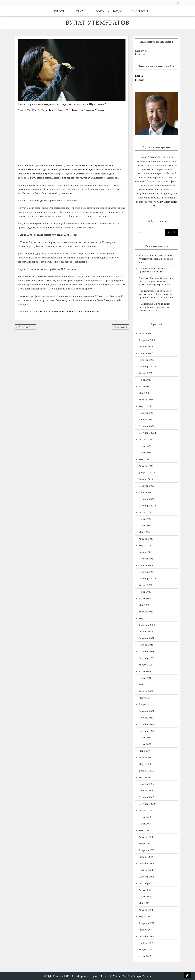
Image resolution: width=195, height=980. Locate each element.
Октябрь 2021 (146, 651)
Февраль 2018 (147, 923)
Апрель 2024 (146, 466)
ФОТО (100, 11)
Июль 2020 (145, 738)
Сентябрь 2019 (147, 804)
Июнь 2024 (145, 453)
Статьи (81, 11)
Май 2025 (144, 393)
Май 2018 (144, 903)
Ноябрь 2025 (146, 353)
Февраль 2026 (147, 340)
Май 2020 (144, 751)
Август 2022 (146, 585)
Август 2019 (145, 810)
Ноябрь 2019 (146, 791)
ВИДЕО (118, 11)
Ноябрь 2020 (146, 718)
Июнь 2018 (145, 897)
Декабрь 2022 (147, 559)
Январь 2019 (146, 857)
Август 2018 (145, 890)
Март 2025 (145, 406)
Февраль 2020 (147, 771)
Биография (140, 11)
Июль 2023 (145, 519)
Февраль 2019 (147, 850)
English (139, 76)
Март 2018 (145, 916)
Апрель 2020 (146, 757)
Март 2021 (145, 698)
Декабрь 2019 (146, 784)
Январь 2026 (146, 347)
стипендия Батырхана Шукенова (89, 110)
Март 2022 (145, 618)
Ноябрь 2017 (146, 943)
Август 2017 (145, 950)
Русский (140, 54)
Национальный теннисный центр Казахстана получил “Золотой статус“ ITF (155, 307)
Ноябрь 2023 (146, 492)
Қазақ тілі (141, 51)
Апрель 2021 (146, 691)
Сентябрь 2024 (147, 433)
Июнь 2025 (145, 386)
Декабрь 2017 (146, 936)
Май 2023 (144, 532)
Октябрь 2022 (147, 572)
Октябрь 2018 (146, 877)
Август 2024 (146, 439)
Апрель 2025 (146, 400)
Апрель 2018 (146, 910)
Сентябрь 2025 (147, 367)
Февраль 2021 (147, 704)
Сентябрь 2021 (147, 658)
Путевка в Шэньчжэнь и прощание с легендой (153, 270)
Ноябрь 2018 (146, 870)
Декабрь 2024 (147, 413)
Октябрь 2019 (146, 797)
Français (140, 80)
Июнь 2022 (145, 598)
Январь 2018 (146, 930)
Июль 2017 (145, 956)
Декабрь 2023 (147, 486)
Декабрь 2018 (146, 863)
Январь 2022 (146, 632)
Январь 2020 (146, 777)
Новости (60, 11)
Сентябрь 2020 (147, 731)
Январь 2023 (146, 552)
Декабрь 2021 (146, 638)
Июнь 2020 (145, 744)
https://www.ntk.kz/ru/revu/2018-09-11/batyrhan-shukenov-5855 (64, 312)
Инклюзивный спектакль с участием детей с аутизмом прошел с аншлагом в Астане (156, 294)
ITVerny (44, 110)
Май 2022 (144, 605)
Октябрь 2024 (147, 426)
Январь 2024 (146, 479)
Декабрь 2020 (147, 711)
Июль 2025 (145, 380)
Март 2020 (145, 764)
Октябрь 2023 (147, 499)
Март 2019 (145, 844)
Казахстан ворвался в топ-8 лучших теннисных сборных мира (156, 259)
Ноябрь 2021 (146, 645)
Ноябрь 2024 (146, 420)
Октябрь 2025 (147, 360)
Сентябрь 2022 (147, 579)
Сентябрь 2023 (147, 506)
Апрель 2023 (146, 539)
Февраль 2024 (147, 473)
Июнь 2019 (145, 824)
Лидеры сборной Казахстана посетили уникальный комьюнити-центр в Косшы (156, 281)
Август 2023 (146, 512)
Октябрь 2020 (147, 724)
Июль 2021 (145, 671)
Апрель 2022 (146, 612)
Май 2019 (144, 830)
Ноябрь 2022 (146, 565)
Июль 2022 (145, 592)
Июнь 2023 (145, 526)
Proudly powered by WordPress (90, 976)
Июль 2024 (145, 446)
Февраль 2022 (147, 625)
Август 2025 (146, 373)
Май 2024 (144, 459)
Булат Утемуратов (98, 22)
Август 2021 (145, 665)
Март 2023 (145, 545)
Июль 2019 (145, 817)
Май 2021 (144, 685)
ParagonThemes (142, 976)
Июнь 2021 (145, 678)
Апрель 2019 (146, 837)
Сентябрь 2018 (147, 883)
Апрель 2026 (146, 333)
